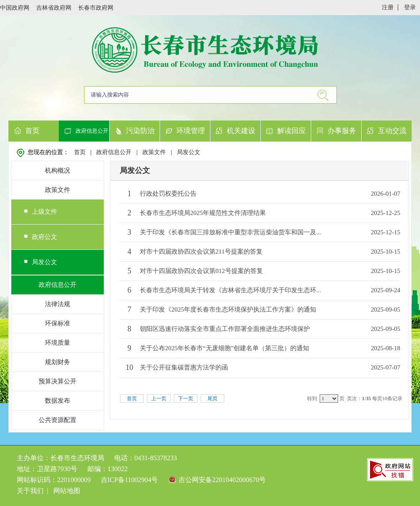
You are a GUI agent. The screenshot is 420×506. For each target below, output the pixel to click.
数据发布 (58, 401)
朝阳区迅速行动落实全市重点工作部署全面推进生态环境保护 (225, 329)
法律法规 (58, 304)
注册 (388, 7)
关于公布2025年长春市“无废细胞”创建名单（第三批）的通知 (224, 348)
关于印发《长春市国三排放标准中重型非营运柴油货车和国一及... (230, 232)
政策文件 (154, 152)
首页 (32, 131)
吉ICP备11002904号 (129, 480)
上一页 (159, 399)
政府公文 (45, 237)
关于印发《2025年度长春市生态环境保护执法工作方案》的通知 (228, 309)
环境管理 (191, 131)
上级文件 (45, 212)
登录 (410, 7)
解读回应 (291, 131)
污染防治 (140, 131)
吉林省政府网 (54, 8)
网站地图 (67, 491)
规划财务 (58, 362)
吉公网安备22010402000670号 (222, 480)
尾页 (213, 399)
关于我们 (30, 491)
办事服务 (342, 131)
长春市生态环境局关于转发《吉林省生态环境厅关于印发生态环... (230, 290)
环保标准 (58, 323)
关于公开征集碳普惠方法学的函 (184, 367)
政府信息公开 (92, 131)
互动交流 (392, 131)
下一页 (186, 399)
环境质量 (58, 343)
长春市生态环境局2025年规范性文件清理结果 (203, 213)
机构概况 (58, 170)
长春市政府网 (96, 8)
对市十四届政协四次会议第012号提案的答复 (201, 271)
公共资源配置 (58, 420)
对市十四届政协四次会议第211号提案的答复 (201, 252)
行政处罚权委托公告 (168, 194)
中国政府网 (15, 8)
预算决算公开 (58, 381)
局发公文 (189, 152)
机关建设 (241, 131)
